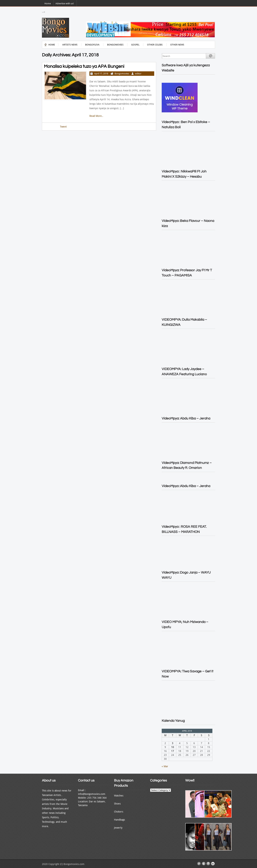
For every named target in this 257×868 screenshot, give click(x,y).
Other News (177, 45)
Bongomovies (115, 45)
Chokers (119, 812)
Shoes (117, 804)
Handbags (119, 820)
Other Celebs (155, 45)
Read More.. (96, 116)
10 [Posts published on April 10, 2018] (173, 747)
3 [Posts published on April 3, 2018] (173, 743)
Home (48, 3)
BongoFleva (92, 45)
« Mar (165, 766)
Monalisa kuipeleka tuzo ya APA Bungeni (84, 66)
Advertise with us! (65, 3)
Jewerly (118, 828)
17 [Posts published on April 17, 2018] (173, 751)
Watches (119, 796)
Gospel (135, 45)
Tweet (63, 127)
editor (138, 74)
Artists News (70, 45)
